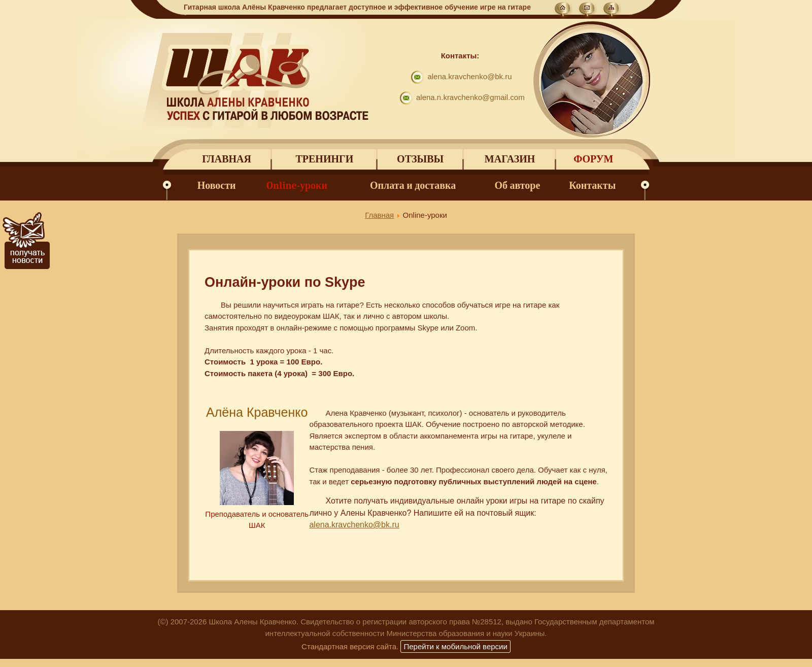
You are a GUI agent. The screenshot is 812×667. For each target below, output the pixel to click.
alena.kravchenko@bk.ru (469, 76)
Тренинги (324, 159)
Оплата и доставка (413, 186)
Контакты (592, 186)
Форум (593, 159)
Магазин (510, 159)
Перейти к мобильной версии (455, 646)
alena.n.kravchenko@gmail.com (470, 97)
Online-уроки (297, 186)
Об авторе (518, 186)
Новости (217, 186)
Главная (227, 159)
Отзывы (420, 159)
